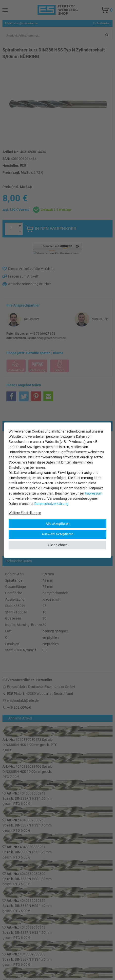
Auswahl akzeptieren (58, 534)
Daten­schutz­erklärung (51, 504)
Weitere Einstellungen (25, 513)
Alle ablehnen (57, 545)
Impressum (94, 493)
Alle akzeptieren (58, 524)
